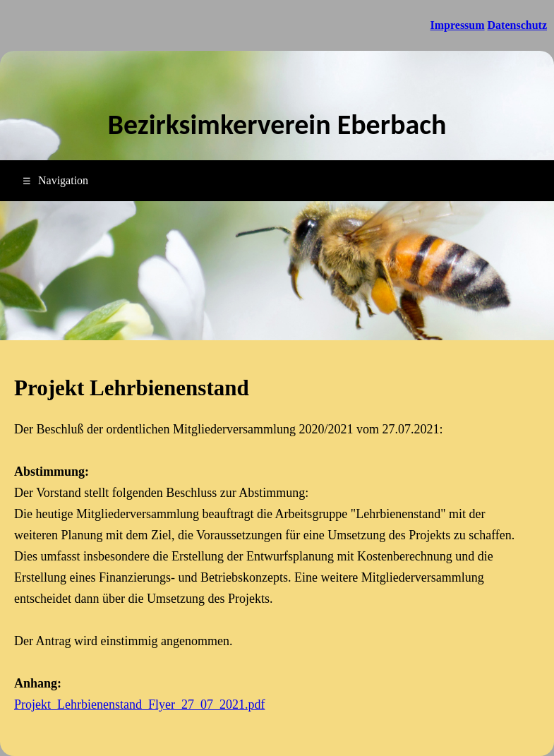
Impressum (458, 25)
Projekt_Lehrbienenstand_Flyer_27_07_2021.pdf (139, 704)
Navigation (55, 180)
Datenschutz (517, 25)
